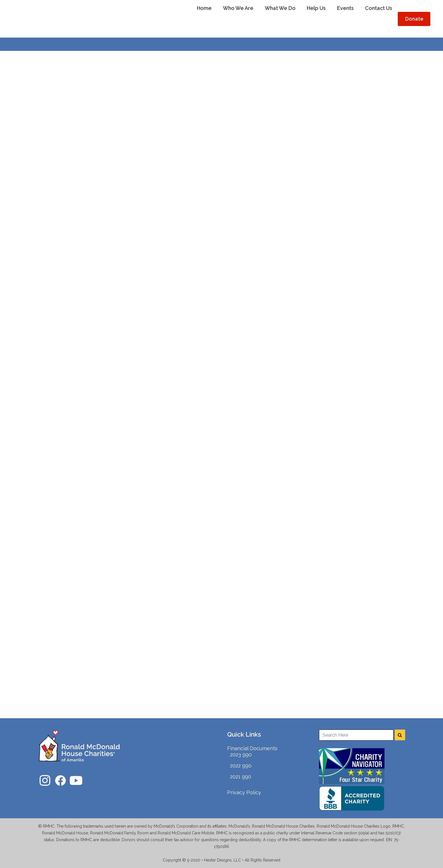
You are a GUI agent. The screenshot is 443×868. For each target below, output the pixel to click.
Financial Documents (252, 748)
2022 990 (241, 766)
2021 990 (241, 777)
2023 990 (241, 755)
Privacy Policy (244, 792)
